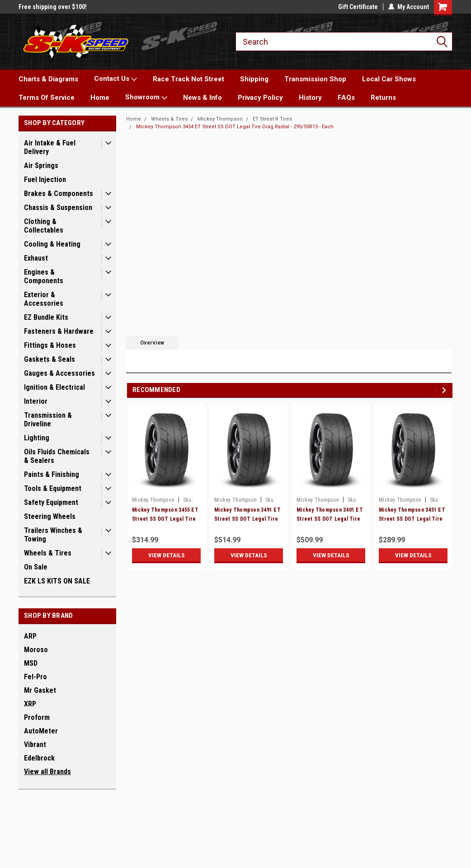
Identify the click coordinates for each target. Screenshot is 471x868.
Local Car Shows (389, 79)
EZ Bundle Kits (46, 317)
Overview (152, 343)
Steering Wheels (50, 516)
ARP (30, 636)
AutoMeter (41, 731)
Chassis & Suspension (58, 208)
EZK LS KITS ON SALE (57, 581)
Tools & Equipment (53, 488)
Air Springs (41, 166)
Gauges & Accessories (59, 373)
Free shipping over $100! (53, 7)
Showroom (146, 98)
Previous (437, 390)
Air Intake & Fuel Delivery (50, 147)
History (310, 98)
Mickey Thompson (220, 119)
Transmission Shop (315, 79)
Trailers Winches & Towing (53, 535)
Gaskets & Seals (49, 359)
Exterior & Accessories (44, 299)
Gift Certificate (358, 7)
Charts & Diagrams (48, 79)
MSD (31, 663)
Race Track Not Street (188, 79)
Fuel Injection (45, 180)
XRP (30, 704)
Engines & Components (44, 276)
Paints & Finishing (52, 474)
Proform (37, 717)
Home (100, 98)
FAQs (346, 98)
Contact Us (115, 79)
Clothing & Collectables (44, 226)
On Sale (36, 567)
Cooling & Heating (52, 244)
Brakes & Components (59, 194)
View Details (166, 555)
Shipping (254, 79)
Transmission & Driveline (48, 420)
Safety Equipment (51, 502)
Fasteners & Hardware (59, 331)
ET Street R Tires (272, 119)
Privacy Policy (260, 98)
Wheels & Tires (48, 553)
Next (445, 390)
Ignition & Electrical (54, 387)
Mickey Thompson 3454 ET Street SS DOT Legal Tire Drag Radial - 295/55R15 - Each (235, 127)
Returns (383, 98)
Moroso (36, 650)
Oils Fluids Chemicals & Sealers (57, 456)
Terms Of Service (47, 98)
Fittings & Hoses (50, 345)
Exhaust (36, 258)
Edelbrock (39, 758)
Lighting (37, 438)
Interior (36, 401)
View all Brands (47, 772)
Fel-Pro (35, 677)
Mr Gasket (40, 690)
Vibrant (35, 744)
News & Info (203, 98)
